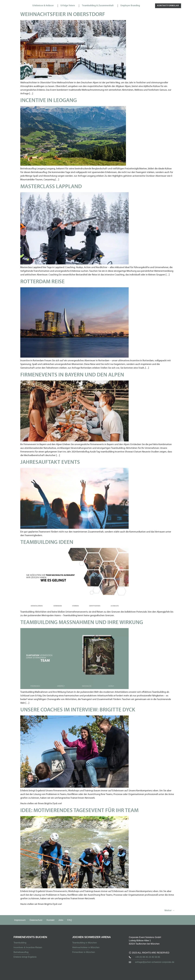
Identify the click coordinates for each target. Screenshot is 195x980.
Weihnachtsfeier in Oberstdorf (63, 15)
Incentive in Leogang (49, 101)
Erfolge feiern (68, 6)
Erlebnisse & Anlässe (44, 6)
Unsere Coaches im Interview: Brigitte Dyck (78, 710)
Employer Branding (131, 6)
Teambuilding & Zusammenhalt (98, 6)
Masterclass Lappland (51, 187)
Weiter (170, 911)
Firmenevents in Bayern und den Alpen (72, 375)
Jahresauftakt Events (50, 462)
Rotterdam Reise (42, 282)
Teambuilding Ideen (47, 542)
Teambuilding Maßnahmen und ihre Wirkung (82, 623)
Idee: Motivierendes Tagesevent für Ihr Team (79, 811)
